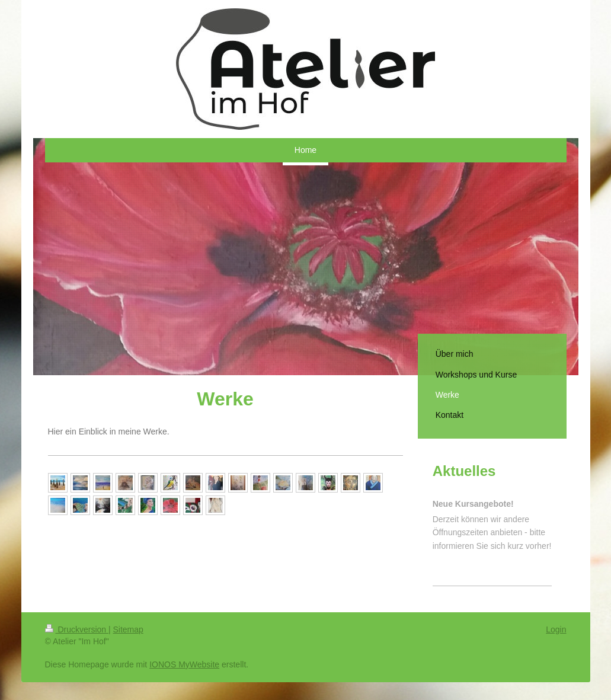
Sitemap (128, 629)
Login (556, 629)
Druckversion (77, 629)
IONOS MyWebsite (184, 664)
